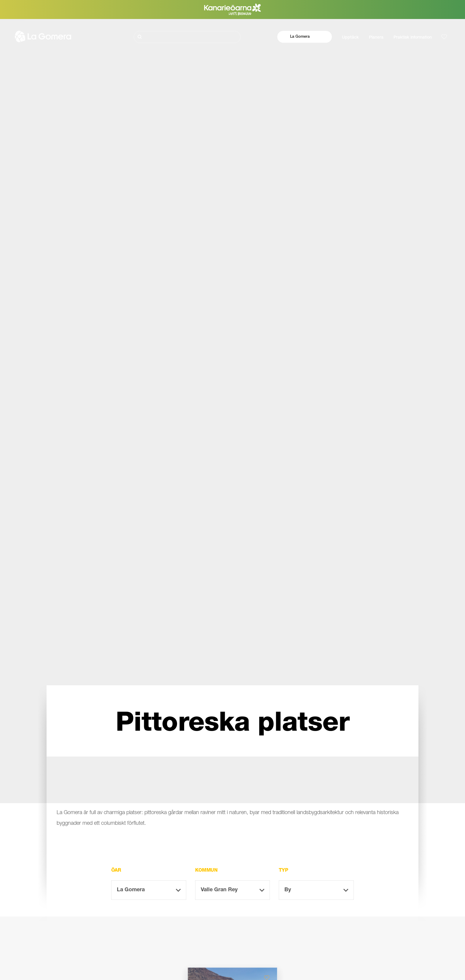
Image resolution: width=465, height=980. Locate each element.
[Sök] (187, 37)
